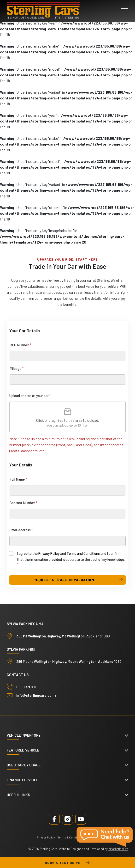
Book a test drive (67, 863)
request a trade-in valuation (64, 580)
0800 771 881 (26, 687)
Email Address (21, 530)
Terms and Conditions (83, 553)
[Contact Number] (67, 514)
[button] (125, 11)
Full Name (18, 479)
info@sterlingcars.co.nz (36, 695)
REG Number (21, 345)
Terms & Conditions (70, 837)
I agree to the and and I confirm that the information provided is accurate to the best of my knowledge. (71, 559)
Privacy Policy (49, 553)
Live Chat (105, 837)
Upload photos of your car (30, 396)
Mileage (17, 368)
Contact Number (23, 503)
